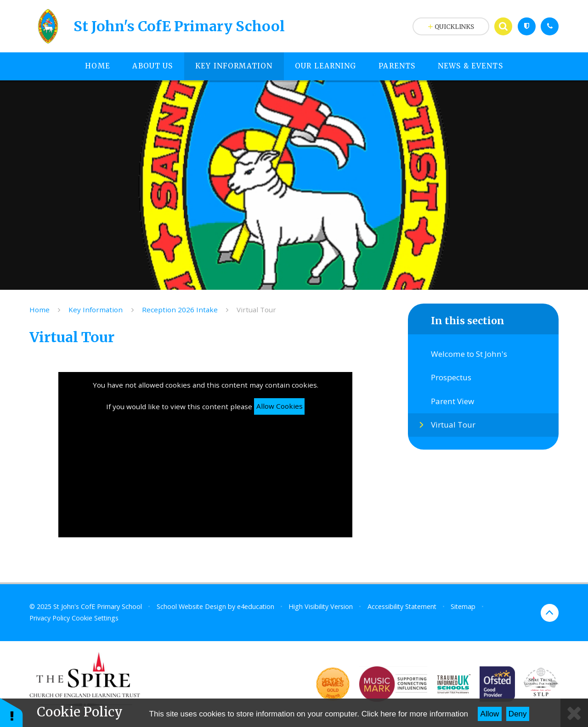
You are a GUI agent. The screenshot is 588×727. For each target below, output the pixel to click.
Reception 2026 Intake (180, 310)
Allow (490, 714)
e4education (256, 606)
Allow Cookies (280, 406)
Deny (518, 714)
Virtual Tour (256, 310)
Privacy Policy (50, 618)
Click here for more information (415, 714)
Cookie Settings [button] (95, 618)
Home (40, 310)
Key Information (96, 310)
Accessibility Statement (402, 606)
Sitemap (463, 606)
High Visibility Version (321, 606)
